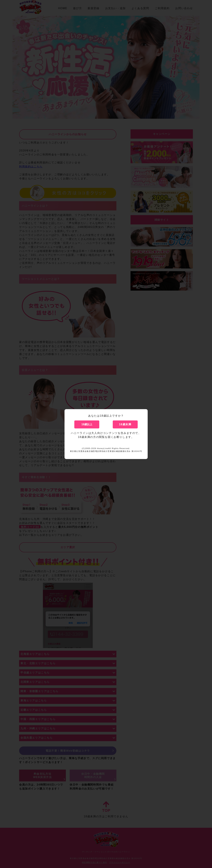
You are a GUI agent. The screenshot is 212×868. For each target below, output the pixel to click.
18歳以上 (87, 424)
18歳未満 (125, 424)
